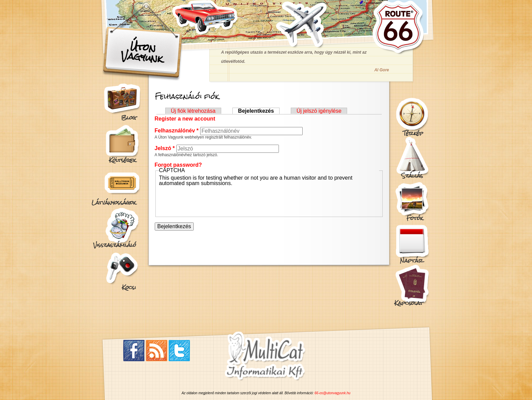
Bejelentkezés (259, 111)
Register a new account (185, 119)
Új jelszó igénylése (319, 111)
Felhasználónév (177, 131)
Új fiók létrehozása (193, 111)
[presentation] (211, 199)
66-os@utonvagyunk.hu (332, 393)
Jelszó (165, 148)
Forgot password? (178, 165)
